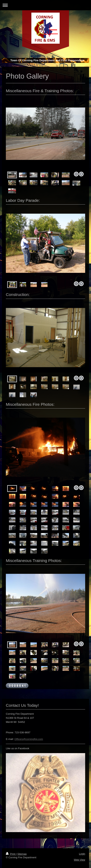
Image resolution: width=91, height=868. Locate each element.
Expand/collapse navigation (45, 5)
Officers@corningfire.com (29, 739)
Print (11, 854)
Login (82, 854)
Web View (80, 860)
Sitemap (22, 854)
